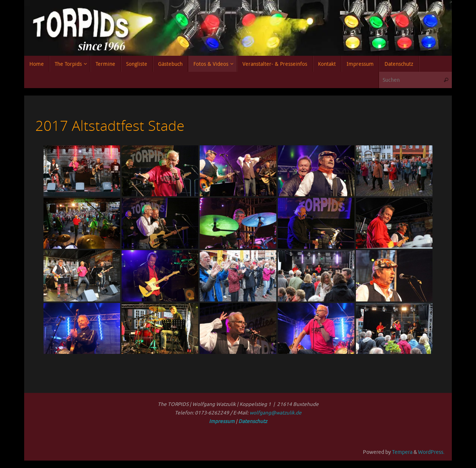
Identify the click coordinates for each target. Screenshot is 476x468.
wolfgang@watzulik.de (276, 413)
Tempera (402, 452)
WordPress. (431, 452)
